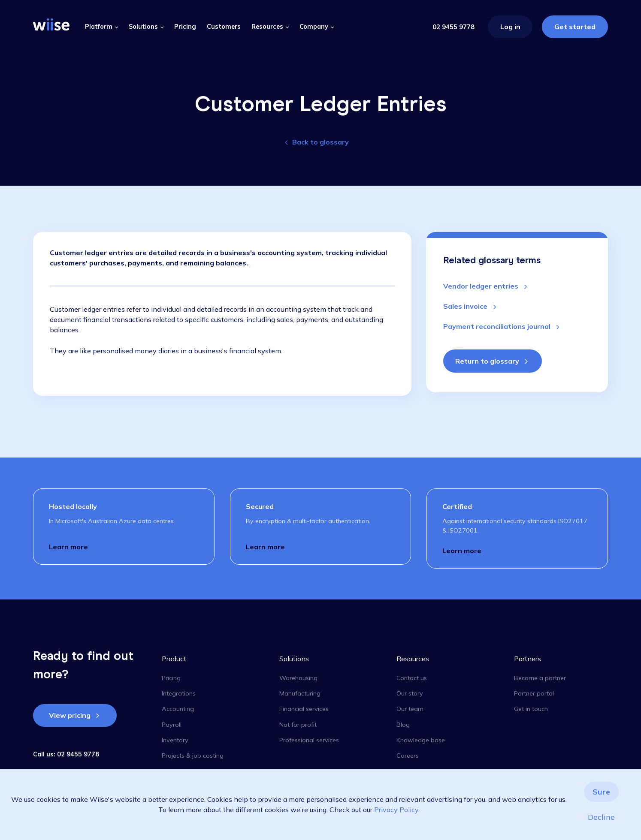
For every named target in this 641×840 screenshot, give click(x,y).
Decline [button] (601, 817)
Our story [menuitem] (410, 693)
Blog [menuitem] (403, 725)
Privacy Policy (396, 810)
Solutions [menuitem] (294, 659)
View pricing (70, 715)
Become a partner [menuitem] (540, 678)
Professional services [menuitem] (309, 740)
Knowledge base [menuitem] (421, 740)
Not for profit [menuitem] (298, 725)
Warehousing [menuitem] (298, 678)
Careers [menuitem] (408, 756)
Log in (510, 27)
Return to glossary (487, 361)
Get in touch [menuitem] (531, 709)
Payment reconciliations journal (498, 326)
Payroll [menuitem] (172, 725)
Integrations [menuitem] (179, 693)
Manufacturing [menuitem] (300, 693)
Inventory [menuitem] (175, 740)
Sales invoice (466, 306)
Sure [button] (601, 792)
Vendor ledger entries (482, 286)
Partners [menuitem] (528, 659)
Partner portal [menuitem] (534, 693)
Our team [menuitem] (410, 709)
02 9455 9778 (454, 27)
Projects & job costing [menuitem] (193, 756)
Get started (575, 27)
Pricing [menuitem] (171, 678)
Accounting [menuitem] (178, 709)
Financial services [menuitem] (304, 709)
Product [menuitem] (174, 659)
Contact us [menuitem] (412, 678)
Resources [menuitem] (413, 659)
